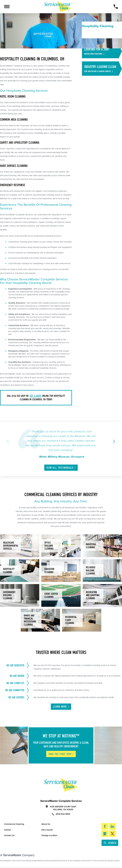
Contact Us (9, 835)
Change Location (49, 835)
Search (110, 843)
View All (61, 468)
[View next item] (114, 442)
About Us (46, 824)
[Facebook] (105, 826)
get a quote (36, 396)
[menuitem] (103, 33)
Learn (61, 707)
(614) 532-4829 (61, 814)
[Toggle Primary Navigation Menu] (7, 7)
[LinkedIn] (112, 826)
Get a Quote (47, 830)
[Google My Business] (105, 834)
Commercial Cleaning (14, 824)
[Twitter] (112, 834)
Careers (8, 830)
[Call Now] (116, 7)
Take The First (61, 754)
